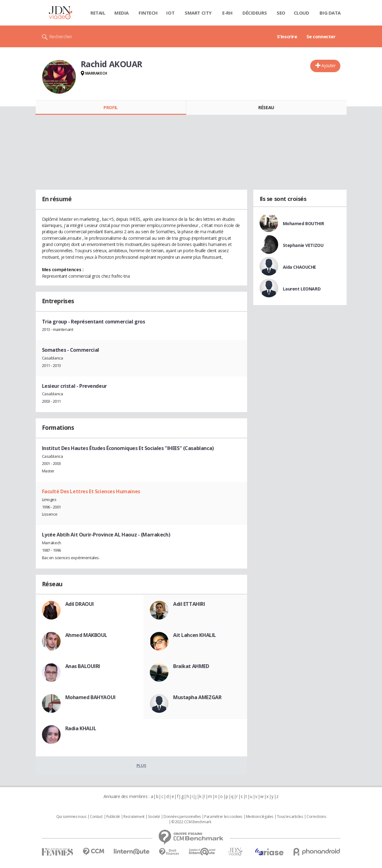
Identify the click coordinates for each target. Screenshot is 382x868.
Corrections (316, 817)
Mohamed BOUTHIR (304, 223)
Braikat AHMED (191, 666)
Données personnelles (182, 817)
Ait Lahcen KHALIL (195, 635)
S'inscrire (287, 36)
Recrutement (134, 817)
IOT (170, 13)
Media (122, 13)
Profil (110, 107)
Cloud (301, 13)
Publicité (113, 817)
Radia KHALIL (81, 728)
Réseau (266, 107)
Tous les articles (290, 817)
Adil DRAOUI (80, 604)
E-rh (227, 13)
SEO (281, 13)
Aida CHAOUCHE (300, 267)
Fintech (148, 13)
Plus (141, 765)
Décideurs (255, 13)
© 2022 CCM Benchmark (191, 822)
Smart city (198, 13)
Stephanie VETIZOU (303, 245)
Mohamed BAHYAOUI (90, 697)
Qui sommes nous (71, 817)
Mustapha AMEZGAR (197, 697)
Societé (154, 817)
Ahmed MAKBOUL (86, 635)
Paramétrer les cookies (223, 817)
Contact (96, 817)
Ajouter (328, 65)
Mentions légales (260, 817)
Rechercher (61, 36)
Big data (330, 13)
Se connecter (321, 36)
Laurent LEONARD (302, 289)
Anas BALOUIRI (83, 666)
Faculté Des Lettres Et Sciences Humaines (91, 491)
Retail (98, 13)
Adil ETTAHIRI (189, 604)
